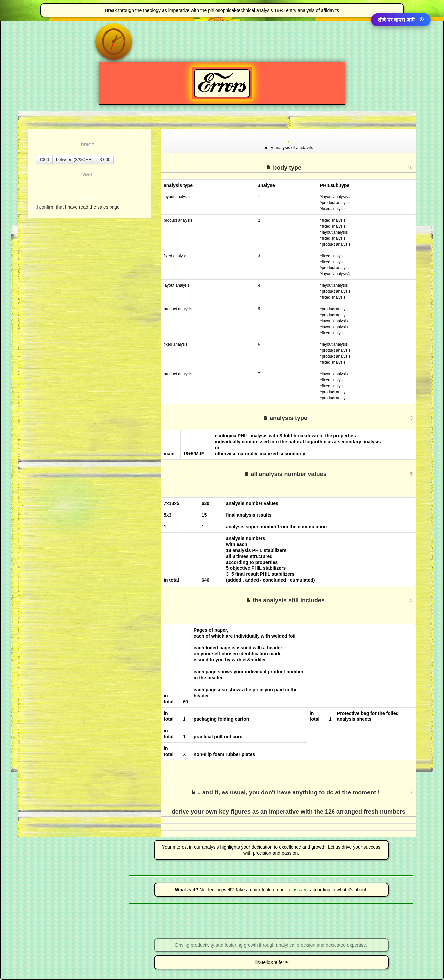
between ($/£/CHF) (74, 159)
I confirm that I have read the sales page (78, 207)
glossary (296, 890)
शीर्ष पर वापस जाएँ (401, 20)
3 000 (105, 159)
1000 (44, 159)
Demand (87, 197)
